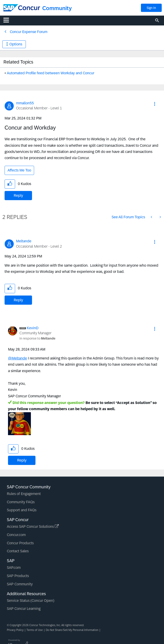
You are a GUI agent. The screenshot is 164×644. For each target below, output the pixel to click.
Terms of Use (35, 630)
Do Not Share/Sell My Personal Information (72, 630)
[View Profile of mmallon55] (25, 103)
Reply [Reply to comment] (18, 300)
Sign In (151, 8)
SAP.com (14, 568)
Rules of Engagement (24, 494)
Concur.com (16, 535)
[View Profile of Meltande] (24, 241)
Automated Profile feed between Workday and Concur (51, 73)
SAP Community (20, 584)
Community (57, 8)
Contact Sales (18, 551)
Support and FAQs (22, 510)
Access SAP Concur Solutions (33, 527)
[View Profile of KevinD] (33, 328)
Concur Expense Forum (29, 32)
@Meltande (17, 358)
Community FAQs (21, 502)
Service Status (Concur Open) (31, 601)
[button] (155, 104)
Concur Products (20, 543)
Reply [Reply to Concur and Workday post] (18, 195)
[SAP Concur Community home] (22, 8)
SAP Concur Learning (24, 609)
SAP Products (18, 576)
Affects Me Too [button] (19, 170)
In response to (37, 338)
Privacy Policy (15, 630)
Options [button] (16, 44)
